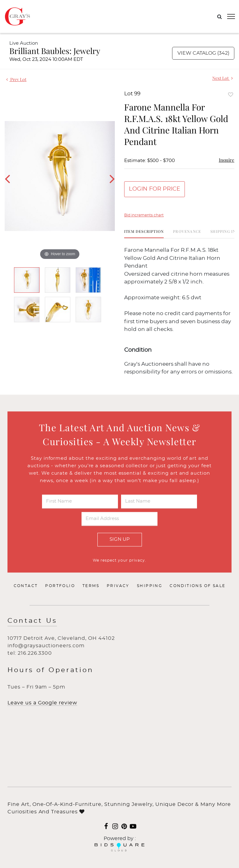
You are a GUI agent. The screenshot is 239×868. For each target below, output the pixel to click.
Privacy (118, 586)
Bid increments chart (144, 215)
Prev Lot (16, 79)
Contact (26, 586)
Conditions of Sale (197, 586)
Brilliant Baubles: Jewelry (55, 51)
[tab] (144, 234)
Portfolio (60, 586)
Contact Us (32, 621)
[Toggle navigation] (231, 16)
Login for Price (155, 189)
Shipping (150, 586)
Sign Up (120, 539)
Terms (91, 586)
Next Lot (223, 78)
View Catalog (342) (203, 53)
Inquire (227, 160)
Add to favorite (231, 95)
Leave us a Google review (42, 703)
